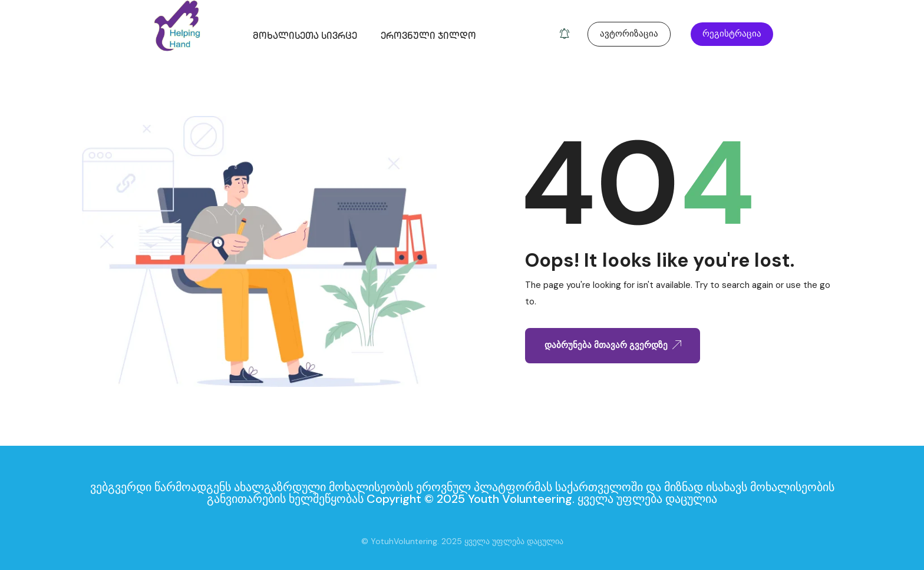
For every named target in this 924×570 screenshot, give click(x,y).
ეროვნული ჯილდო (428, 37)
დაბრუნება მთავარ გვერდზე (613, 345)
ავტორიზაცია (629, 34)
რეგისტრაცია (732, 34)
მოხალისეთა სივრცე (305, 37)
